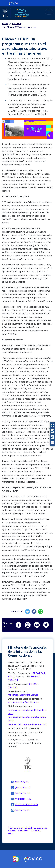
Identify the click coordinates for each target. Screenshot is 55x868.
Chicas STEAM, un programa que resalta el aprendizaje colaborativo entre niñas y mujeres (22, 27)
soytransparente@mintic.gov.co (24, 702)
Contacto (23, 831)
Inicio (5, 24)
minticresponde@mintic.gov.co (23, 695)
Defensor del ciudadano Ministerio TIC (27, 724)
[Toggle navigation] (49, 12)
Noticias (17, 24)
